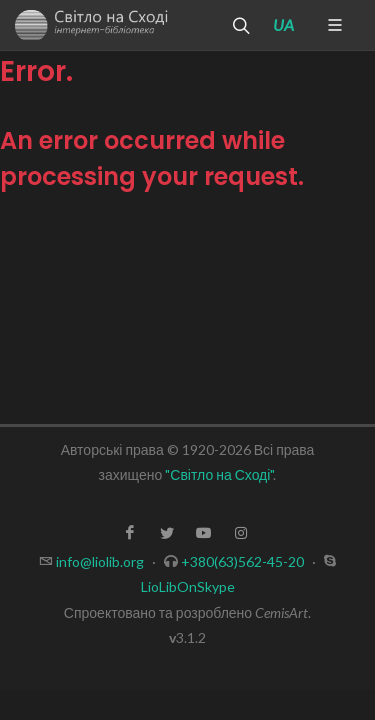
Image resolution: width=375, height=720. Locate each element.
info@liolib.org (100, 561)
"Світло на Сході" (219, 474)
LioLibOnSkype (188, 586)
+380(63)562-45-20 (242, 561)
